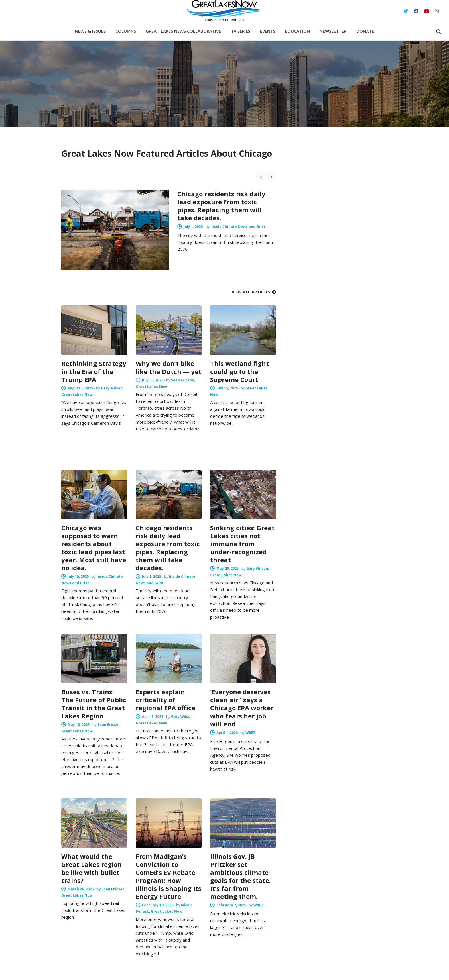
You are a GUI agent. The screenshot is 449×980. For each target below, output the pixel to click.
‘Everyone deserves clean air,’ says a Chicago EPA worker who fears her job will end (242, 708)
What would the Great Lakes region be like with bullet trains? (91, 868)
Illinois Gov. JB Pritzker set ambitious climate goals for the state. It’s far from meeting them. (241, 876)
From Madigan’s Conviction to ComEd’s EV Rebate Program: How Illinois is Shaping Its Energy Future (169, 876)
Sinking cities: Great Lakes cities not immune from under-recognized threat (242, 544)
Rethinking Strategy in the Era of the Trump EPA (94, 371)
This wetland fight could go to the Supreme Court (240, 371)
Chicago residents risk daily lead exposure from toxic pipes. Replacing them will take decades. (231, 206)
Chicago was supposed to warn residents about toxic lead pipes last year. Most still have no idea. (94, 548)
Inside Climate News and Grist (248, 227)
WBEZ (250, 733)
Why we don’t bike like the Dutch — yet (169, 367)
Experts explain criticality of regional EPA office (166, 700)
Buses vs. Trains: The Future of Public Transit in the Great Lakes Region (94, 704)
